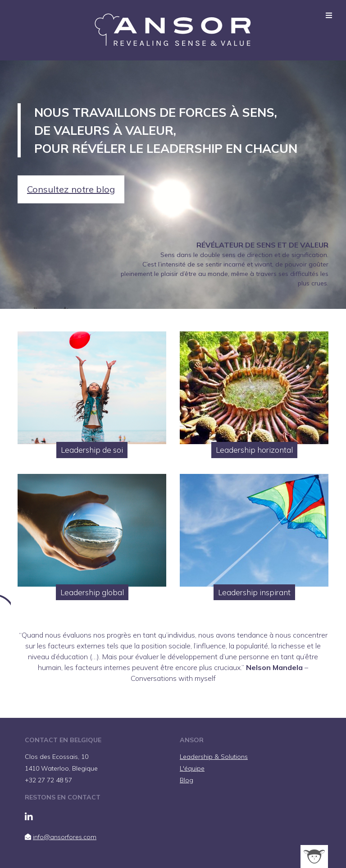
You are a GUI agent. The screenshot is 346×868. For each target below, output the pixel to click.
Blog (187, 780)
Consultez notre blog (71, 189)
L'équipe (192, 768)
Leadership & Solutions (214, 757)
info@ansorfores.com (65, 837)
